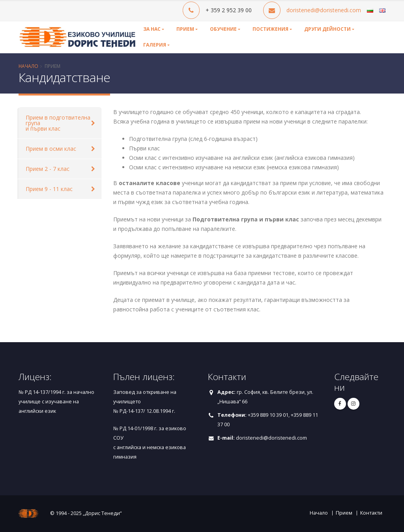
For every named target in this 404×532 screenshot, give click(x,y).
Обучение (223, 29)
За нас (152, 29)
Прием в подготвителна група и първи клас (58, 123)
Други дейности (327, 29)
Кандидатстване (64, 77)
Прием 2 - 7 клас (48, 169)
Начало (28, 66)
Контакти (371, 513)
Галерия (155, 45)
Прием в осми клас (51, 149)
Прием (185, 29)
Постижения (270, 29)
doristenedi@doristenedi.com (324, 10)
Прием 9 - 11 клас (49, 189)
